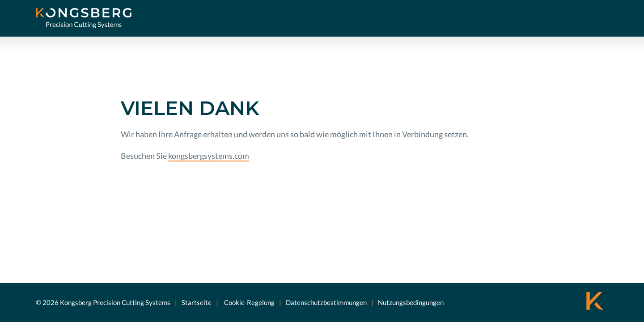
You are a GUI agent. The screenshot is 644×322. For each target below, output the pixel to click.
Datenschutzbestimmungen (326, 302)
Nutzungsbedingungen (411, 302)
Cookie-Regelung (249, 302)
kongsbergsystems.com (209, 156)
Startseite (197, 302)
